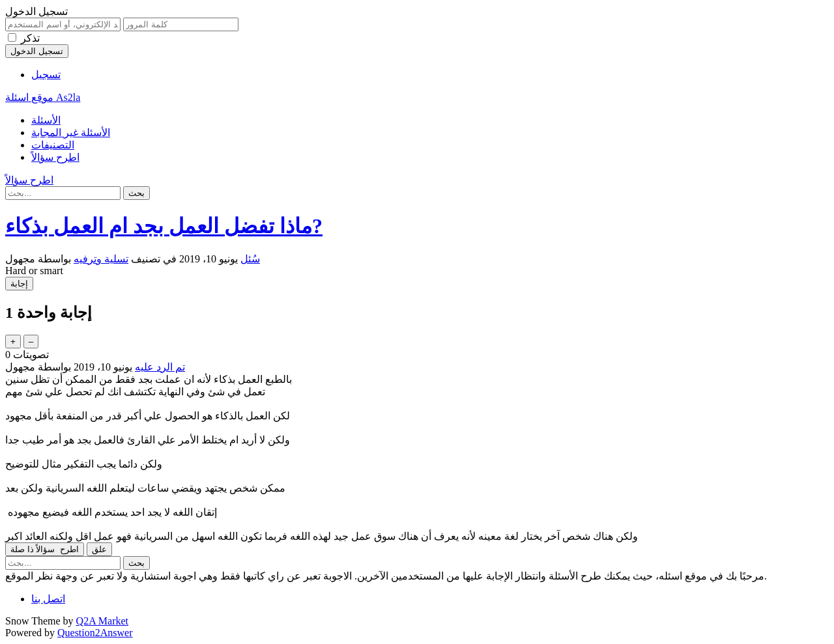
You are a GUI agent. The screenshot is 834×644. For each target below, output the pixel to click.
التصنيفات (53, 145)
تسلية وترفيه (101, 259)
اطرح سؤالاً (55, 157)
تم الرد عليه (160, 367)
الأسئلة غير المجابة (71, 133)
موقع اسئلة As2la (43, 97)
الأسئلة (46, 120)
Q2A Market (102, 621)
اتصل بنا (48, 599)
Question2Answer (95, 633)
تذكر (30, 38)
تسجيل (46, 75)
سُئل (250, 259)
